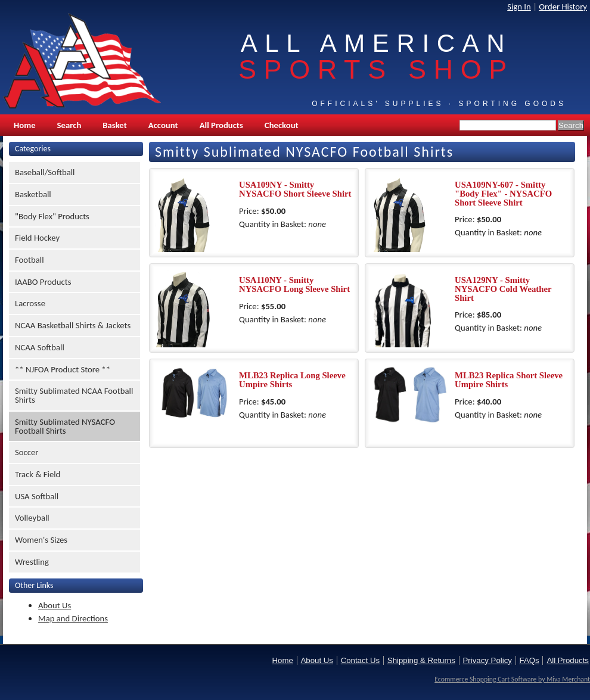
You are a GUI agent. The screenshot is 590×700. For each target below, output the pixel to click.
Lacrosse (30, 303)
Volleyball (32, 518)
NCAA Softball (40, 347)
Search (69, 125)
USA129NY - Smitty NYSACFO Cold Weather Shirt (503, 289)
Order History (563, 7)
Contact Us (360, 660)
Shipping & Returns (421, 660)
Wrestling (32, 562)
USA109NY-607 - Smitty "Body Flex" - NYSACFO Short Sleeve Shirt (503, 193)
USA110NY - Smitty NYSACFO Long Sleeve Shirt (294, 284)
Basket (114, 125)
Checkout (282, 125)
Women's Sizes (41, 540)
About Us (55, 605)
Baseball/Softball (45, 172)
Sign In (519, 7)
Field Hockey (37, 238)
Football (29, 260)
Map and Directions (73, 618)
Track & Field (38, 474)
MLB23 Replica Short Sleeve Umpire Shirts (509, 380)
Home (25, 125)
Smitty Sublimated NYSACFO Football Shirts (65, 426)
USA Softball (37, 496)
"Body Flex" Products (52, 216)
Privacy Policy (487, 660)
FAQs (530, 660)
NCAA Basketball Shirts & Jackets (73, 325)
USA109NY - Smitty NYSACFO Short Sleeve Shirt (295, 189)
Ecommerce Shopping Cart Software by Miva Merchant (512, 679)
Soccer (27, 452)
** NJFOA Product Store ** (63, 369)
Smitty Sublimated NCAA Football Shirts (74, 395)
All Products (221, 125)
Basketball (33, 194)
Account (163, 125)
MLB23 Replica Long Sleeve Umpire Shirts (292, 380)
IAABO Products (43, 282)
